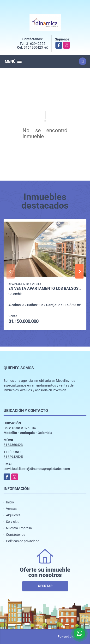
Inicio (10, 502)
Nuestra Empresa (19, 528)
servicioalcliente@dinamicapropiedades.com (37, 469)
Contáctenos (16, 535)
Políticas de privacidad (23, 541)
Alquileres (13, 515)
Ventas (11, 509)
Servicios (13, 522)
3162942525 (36, 44)
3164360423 (33, 47)
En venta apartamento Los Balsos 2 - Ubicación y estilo (45, 289)
